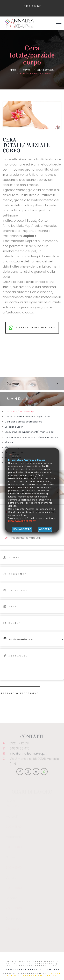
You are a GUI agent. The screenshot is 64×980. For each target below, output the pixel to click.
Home (13, 70)
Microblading (12, 447)
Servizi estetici (45, 70)
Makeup (13, 383)
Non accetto (22, 529)
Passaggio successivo (20, 693)
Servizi (27, 70)
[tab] (32, 384)
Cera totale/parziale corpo (20, 412)
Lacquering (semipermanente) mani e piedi (29, 432)
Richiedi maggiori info (32, 328)
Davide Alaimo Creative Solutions (34, 975)
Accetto (45, 529)
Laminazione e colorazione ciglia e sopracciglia (32, 437)
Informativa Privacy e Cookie (32, 969)
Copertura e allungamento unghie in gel (27, 417)
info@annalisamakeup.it (28, 755)
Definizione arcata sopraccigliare (24, 422)
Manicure (10, 442)
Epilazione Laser (14, 427)
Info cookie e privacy (22, 521)
